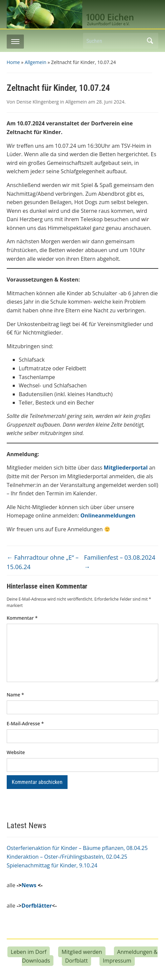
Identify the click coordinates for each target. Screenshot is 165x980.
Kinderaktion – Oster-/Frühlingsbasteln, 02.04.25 (67, 857)
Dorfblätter (37, 906)
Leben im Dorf (29, 952)
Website (16, 752)
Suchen (150, 41)
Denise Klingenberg (38, 102)
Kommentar (22, 618)
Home (13, 62)
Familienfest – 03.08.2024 (120, 562)
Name (15, 695)
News (29, 885)
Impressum (117, 961)
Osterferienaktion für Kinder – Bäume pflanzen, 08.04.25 (77, 848)
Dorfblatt (76, 961)
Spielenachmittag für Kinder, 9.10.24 (52, 865)
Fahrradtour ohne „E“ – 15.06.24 (43, 562)
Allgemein (35, 62)
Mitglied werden (82, 952)
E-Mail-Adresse (25, 723)
